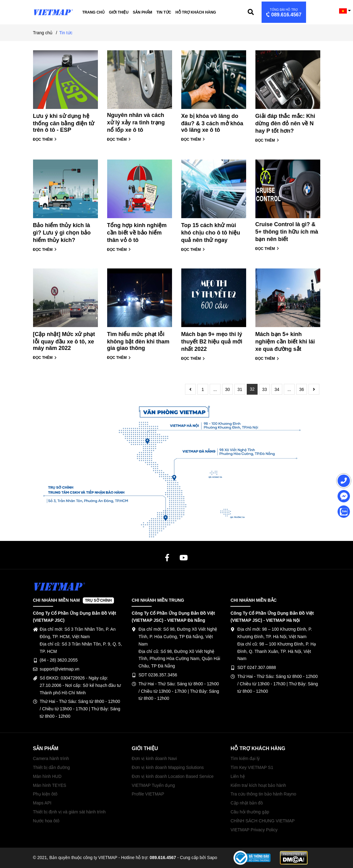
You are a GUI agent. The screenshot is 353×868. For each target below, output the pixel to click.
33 (265, 389)
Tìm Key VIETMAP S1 (252, 767)
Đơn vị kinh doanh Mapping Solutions (168, 767)
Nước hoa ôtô (46, 821)
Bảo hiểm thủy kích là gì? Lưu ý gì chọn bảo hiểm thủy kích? (62, 233)
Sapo (212, 858)
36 (302, 389)
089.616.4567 (283, 13)
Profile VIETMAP (148, 794)
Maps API (42, 803)
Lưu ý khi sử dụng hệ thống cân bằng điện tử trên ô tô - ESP (64, 123)
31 (240, 389)
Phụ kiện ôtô (45, 794)
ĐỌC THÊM (45, 139)
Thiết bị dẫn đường (52, 767)
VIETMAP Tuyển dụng (153, 785)
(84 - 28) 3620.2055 (59, 660)
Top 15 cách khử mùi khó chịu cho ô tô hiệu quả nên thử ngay (211, 233)
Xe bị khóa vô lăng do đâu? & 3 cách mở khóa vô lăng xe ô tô (212, 123)
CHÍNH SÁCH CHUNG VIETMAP (263, 821)
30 (228, 389)
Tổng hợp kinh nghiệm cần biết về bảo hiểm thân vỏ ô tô (137, 233)
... (215, 389)
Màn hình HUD (47, 776)
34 (277, 389)
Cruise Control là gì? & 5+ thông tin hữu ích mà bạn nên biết (287, 232)
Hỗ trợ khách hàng (196, 12)
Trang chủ (94, 12)
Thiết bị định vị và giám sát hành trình (69, 812)
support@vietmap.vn (60, 669)
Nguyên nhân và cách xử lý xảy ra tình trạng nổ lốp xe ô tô (136, 123)
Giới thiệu (119, 12)
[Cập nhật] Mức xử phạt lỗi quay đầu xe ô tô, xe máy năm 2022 (64, 341)
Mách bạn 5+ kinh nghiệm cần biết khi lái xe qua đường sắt (285, 342)
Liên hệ (237, 776)
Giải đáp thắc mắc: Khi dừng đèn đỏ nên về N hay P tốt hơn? (285, 123)
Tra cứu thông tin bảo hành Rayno (263, 794)
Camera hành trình (51, 758)
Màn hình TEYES (50, 785)
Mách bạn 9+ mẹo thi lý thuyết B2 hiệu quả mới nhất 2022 (212, 342)
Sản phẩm (143, 12)
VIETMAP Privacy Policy (254, 830)
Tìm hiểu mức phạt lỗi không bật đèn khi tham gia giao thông (138, 341)
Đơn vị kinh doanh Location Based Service (172, 776)
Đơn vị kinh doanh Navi (154, 758)
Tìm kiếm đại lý (245, 758)
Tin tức (164, 12)
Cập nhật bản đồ (246, 803)
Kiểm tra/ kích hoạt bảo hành (258, 785)
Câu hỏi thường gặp (250, 812)
